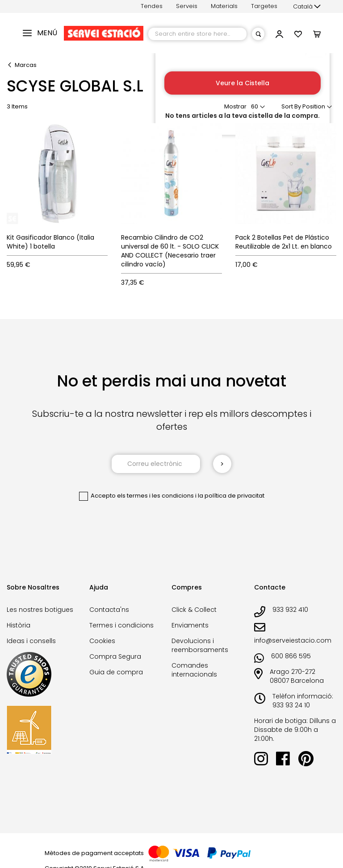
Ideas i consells (31, 641)
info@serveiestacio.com (293, 640)
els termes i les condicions (155, 496)
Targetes (264, 6)
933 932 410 (290, 610)
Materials (224, 6)
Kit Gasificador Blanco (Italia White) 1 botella (50, 242)
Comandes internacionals (194, 670)
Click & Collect (194, 610)
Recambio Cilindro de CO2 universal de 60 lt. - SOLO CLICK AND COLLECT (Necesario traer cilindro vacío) (170, 251)
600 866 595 (291, 656)
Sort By (291, 106)
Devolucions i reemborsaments (200, 645)
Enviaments (190, 625)
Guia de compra (116, 672)
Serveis (187, 6)
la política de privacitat (231, 496)
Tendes (152, 6)
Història (19, 625)
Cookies (102, 641)
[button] (307, 7)
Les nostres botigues (40, 610)
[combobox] (197, 34)
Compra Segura (115, 656)
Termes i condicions (121, 625)
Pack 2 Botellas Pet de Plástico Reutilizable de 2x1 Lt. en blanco (284, 242)
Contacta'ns (109, 610)
